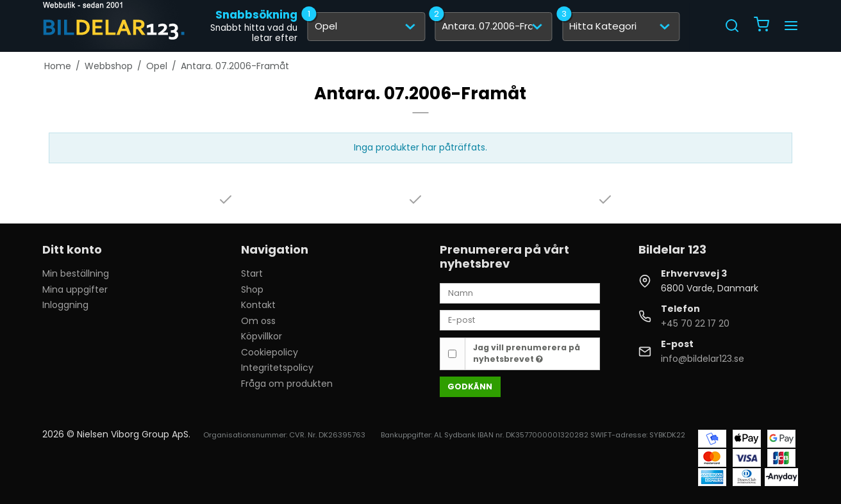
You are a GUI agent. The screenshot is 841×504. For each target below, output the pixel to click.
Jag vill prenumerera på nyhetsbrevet (527, 353)
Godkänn (470, 386)
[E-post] (520, 320)
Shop (252, 289)
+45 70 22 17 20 (695, 323)
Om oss (258, 321)
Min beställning (76, 273)
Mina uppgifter (75, 289)
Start (252, 273)
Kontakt (258, 305)
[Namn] (520, 293)
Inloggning (65, 305)
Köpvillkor (262, 336)
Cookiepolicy (270, 352)
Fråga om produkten (287, 384)
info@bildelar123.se (703, 359)
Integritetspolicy (277, 368)
